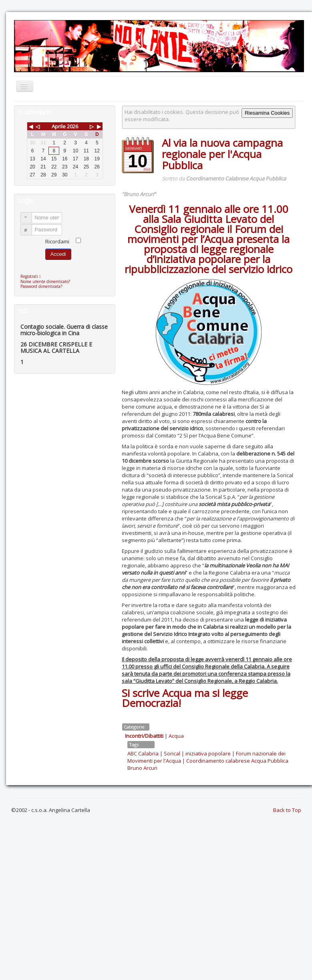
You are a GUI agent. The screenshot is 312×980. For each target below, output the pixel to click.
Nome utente (30, 214)
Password (30, 226)
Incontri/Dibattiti (144, 736)
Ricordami (57, 241)
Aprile (59, 126)
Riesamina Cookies (267, 113)
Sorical (172, 753)
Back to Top (287, 810)
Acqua (176, 736)
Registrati (33, 276)
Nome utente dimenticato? (45, 281)
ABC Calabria (143, 753)
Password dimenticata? (41, 286)
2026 (72, 126)
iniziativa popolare (208, 753)
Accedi (58, 254)
